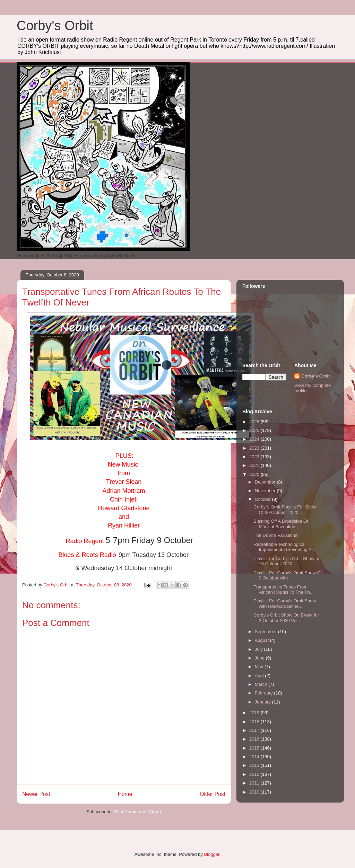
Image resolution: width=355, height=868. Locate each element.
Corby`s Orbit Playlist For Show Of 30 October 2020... (285, 510)
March (262, 684)
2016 (255, 739)
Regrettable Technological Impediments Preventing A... (284, 547)
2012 (255, 774)
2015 (255, 748)
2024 (255, 439)
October (263, 499)
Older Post (213, 794)
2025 (255, 430)
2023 (255, 448)
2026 (255, 422)
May (260, 667)
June (260, 658)
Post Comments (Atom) (137, 812)
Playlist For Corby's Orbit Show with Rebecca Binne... (284, 604)
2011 (255, 783)
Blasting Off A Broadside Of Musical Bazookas (281, 524)
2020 (255, 474)
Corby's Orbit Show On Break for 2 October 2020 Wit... (286, 618)
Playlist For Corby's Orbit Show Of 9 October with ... (288, 575)
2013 (255, 765)
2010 (255, 792)
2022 (255, 457)
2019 (255, 713)
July (259, 649)
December (266, 482)
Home (125, 794)
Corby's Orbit (55, 26)
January (263, 702)
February (265, 693)
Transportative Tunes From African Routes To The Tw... (283, 590)
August (262, 640)
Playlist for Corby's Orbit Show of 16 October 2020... (286, 561)
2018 (255, 722)
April (260, 676)
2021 (255, 465)
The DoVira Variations (275, 535)
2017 (255, 730)
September (266, 632)
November (266, 491)
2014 (255, 757)
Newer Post (36, 794)
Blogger (211, 854)
